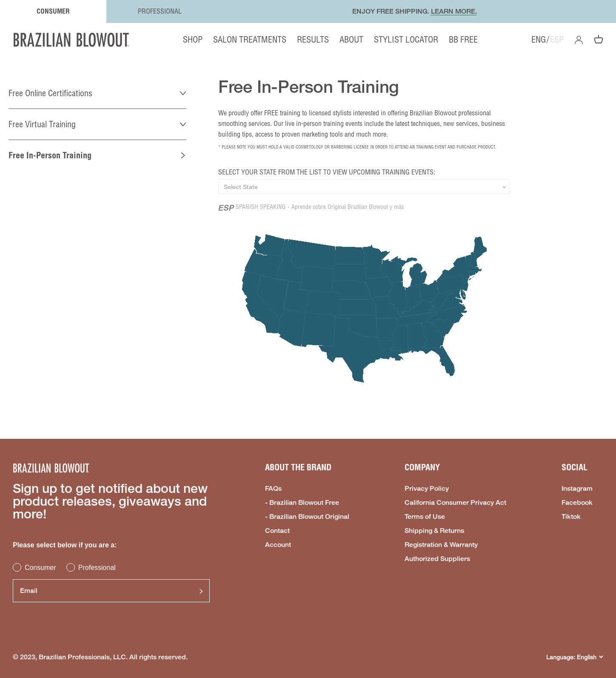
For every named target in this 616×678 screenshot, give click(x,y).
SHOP (193, 40)
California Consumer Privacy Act (455, 503)
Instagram (577, 489)
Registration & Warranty (441, 545)
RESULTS (313, 39)
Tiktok (571, 517)
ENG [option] (539, 40)
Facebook (577, 503)
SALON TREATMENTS (250, 39)
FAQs (273, 489)
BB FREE (463, 39)
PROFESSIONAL (160, 11)
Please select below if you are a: (65, 545)
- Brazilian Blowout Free (302, 503)
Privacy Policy (427, 489)
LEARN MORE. (454, 11)
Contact (277, 531)
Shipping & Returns (434, 531)
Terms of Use (425, 517)
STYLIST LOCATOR (406, 39)
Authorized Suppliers (437, 559)
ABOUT (351, 39)
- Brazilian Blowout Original (307, 517)
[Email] (111, 591)
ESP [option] (557, 40)
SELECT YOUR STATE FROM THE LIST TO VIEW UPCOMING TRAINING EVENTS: (327, 172)
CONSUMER (53, 11)
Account (278, 545)
